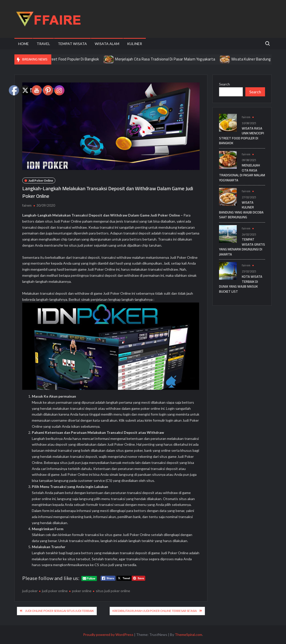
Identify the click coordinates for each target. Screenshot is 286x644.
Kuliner (135, 44)
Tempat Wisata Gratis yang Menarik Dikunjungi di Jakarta (242, 247)
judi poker (30, 591)
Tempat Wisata (72, 44)
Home (23, 44)
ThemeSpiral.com (188, 635)
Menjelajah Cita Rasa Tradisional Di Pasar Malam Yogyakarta (175, 59)
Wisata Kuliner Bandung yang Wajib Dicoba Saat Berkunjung (241, 210)
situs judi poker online (113, 591)
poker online (82, 591)
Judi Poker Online (41, 180)
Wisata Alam (107, 44)
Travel (43, 44)
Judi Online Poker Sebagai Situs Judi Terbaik (59, 611)
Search (224, 84)
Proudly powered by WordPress (108, 635)
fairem (27, 205)
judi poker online (55, 591)
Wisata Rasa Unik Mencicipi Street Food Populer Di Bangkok (59, 59)
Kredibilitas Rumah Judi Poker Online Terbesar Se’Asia (155, 611)
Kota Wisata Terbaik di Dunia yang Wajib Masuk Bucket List (241, 284)
